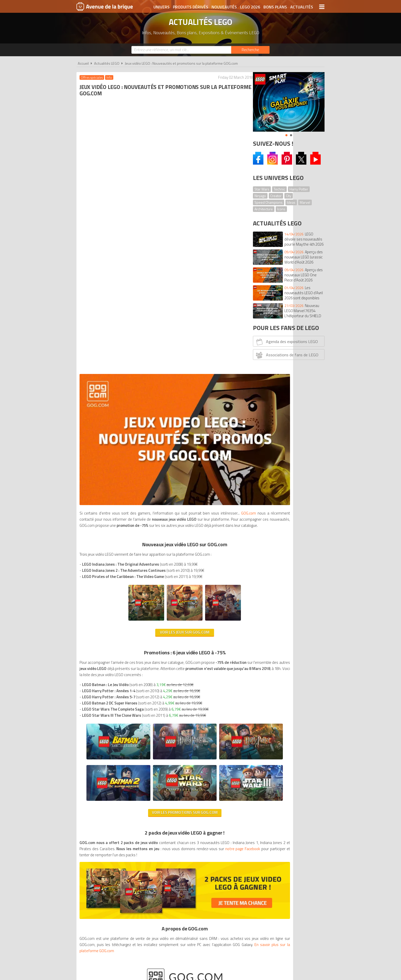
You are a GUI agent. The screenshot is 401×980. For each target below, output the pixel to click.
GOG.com (88, 216)
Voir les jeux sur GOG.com (162, 335)
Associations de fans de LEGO (287, 355)
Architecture (264, 209)
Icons (281, 209)
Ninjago (260, 196)
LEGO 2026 (250, 7)
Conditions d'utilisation (199, 815)
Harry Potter (299, 189)
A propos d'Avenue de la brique (143, 815)
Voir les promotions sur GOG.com (161, 563)
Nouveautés (224, 7)
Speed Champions (269, 202)
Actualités (302, 7)
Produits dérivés (191, 7)
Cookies (234, 815)
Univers (161, 7)
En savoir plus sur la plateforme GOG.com (154, 688)
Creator (276, 196)
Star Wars (262, 189)
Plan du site (256, 815)
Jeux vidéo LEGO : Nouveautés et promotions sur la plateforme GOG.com (181, 63)
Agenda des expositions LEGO (286, 342)
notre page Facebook (125, 605)
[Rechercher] (250, 50)
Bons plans (275, 7)
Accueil (83, 63)
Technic (279, 189)
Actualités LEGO (107, 63)
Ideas (291, 202)
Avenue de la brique (105, 6)
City (289, 196)
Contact (279, 815)
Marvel (305, 202)
